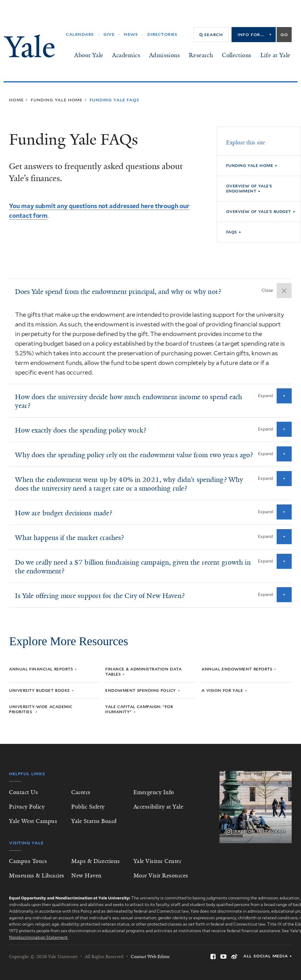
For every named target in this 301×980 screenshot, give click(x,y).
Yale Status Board (94, 821)
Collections (236, 55)
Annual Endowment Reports (237, 669)
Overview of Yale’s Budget (259, 212)
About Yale (89, 55)
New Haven (86, 876)
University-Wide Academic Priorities (41, 709)
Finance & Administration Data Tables (143, 672)
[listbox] (254, 35)
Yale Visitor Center (158, 861)
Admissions (164, 55)
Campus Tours (28, 861)
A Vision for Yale (222, 690)
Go (284, 35)
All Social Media (266, 956)
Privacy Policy (27, 807)
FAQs (232, 232)
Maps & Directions (96, 861)
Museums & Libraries (37, 876)
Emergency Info (154, 792)
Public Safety (88, 807)
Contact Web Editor (150, 957)
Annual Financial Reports (41, 669)
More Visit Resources (161, 876)
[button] (211, 35)
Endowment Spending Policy (141, 690)
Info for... (251, 35)
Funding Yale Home (250, 166)
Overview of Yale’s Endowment (249, 189)
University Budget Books (39, 690)
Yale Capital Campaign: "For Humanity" (139, 709)
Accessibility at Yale (158, 807)
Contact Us (23, 792)
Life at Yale (275, 55)
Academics (126, 55)
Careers (81, 792)
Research (201, 55)
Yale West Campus (33, 821)
